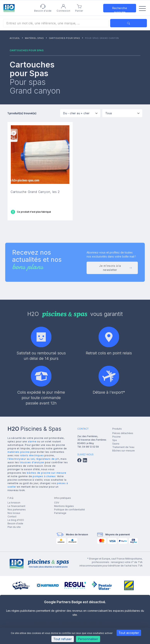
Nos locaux (14, 513)
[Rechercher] (56, 23)
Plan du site (14, 527)
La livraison (14, 503)
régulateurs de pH (48, 459)
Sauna (116, 444)
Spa (115, 440)
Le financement (16, 506)
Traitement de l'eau (123, 447)
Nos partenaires (17, 510)
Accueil (15, 38)
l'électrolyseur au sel (21, 459)
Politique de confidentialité (69, 510)
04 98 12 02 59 (90, 447)
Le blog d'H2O (16, 520)
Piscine (116, 437)
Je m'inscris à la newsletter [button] (115, 269)
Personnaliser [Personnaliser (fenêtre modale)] (88, 639)
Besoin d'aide (15, 523)
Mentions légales (64, 506)
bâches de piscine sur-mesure (46, 473)
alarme (32, 441)
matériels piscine (19, 452)
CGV (57, 503)
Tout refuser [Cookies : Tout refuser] (63, 639)
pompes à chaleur (44, 476)
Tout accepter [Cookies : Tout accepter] (129, 633)
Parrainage (60, 513)
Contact (12, 516)
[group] (21, 585)
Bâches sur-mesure (124, 451)
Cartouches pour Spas (64, 38)
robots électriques (32, 455)
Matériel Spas (34, 38)
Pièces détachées (123, 433)
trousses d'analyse (32, 462)
